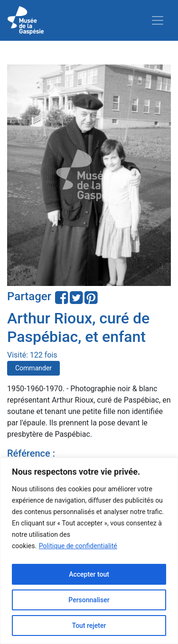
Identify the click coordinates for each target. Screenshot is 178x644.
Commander (33, 368)
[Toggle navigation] (158, 20)
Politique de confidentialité (78, 546)
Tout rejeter (89, 626)
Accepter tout (89, 574)
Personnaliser (89, 600)
